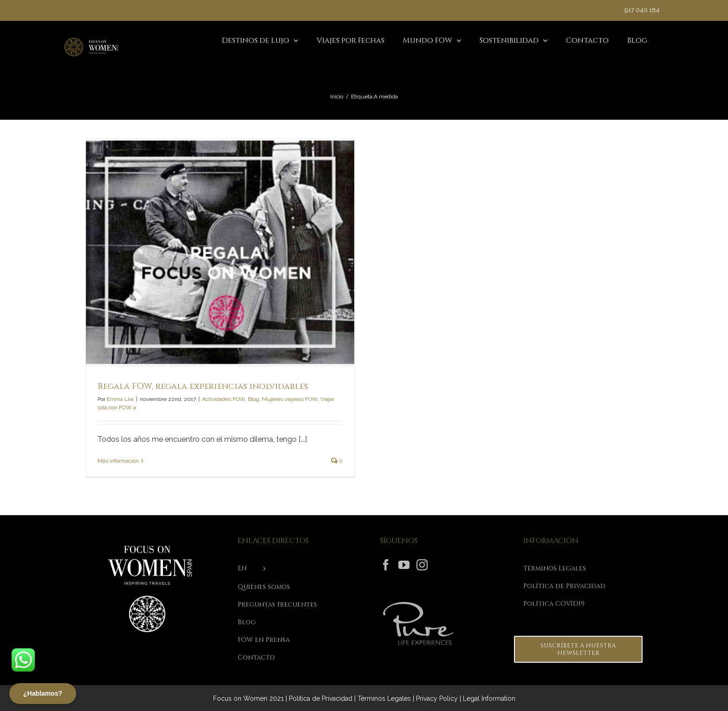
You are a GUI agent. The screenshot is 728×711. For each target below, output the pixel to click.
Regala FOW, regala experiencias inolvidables (203, 386)
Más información (118, 461)
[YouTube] (404, 565)
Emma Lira (120, 399)
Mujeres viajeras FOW (290, 399)
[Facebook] (386, 565)
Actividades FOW (224, 399)
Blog (253, 399)
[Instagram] (422, 565)
